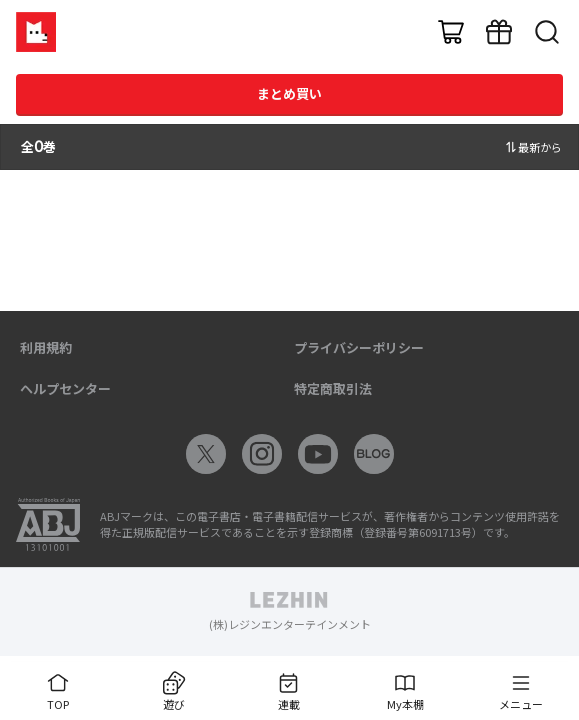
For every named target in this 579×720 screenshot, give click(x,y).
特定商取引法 (333, 388)
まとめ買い (289, 93)
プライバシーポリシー (359, 347)
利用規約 (46, 347)
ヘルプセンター (65, 388)
